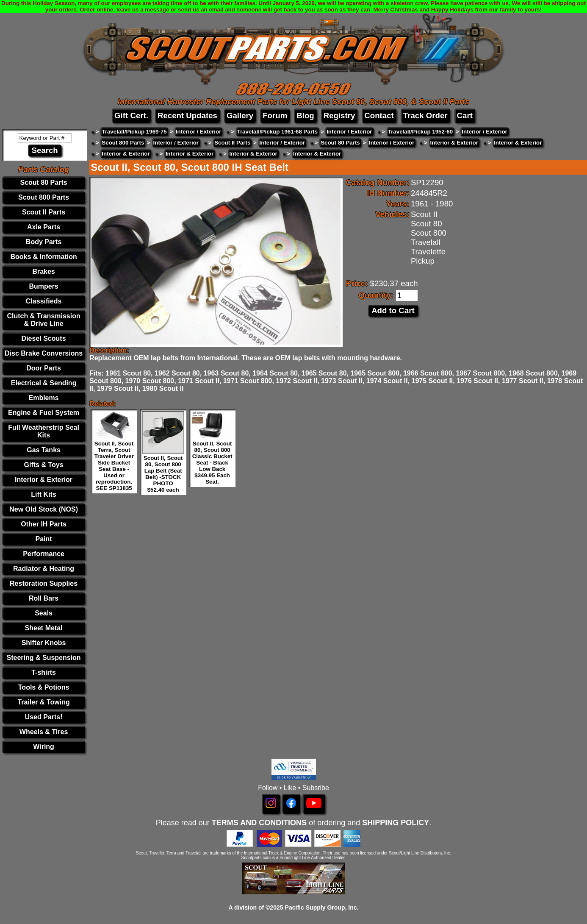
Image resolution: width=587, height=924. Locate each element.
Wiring (44, 747)
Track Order (425, 115)
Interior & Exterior (44, 480)
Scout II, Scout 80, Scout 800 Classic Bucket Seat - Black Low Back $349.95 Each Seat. (212, 463)
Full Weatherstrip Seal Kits (44, 431)
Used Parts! (44, 717)
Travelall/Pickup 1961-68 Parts (277, 132)
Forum (275, 115)
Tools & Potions (44, 687)
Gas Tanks (44, 450)
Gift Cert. (131, 115)
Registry (339, 115)
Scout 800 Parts (44, 197)
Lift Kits (44, 494)
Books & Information (43, 257)
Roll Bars (44, 598)
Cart (465, 115)
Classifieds (44, 301)
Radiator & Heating (44, 569)
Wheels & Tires (44, 732)
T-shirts (44, 672)
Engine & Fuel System (44, 413)
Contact (379, 115)
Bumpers (43, 286)
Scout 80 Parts (43, 182)
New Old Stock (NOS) (44, 509)
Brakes (43, 271)
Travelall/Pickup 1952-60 (420, 132)
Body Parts (44, 242)
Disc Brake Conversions (44, 353)
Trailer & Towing (43, 702)
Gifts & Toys (44, 465)
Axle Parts (44, 227)
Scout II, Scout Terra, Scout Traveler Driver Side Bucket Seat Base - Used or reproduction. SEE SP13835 (114, 466)
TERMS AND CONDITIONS (259, 823)
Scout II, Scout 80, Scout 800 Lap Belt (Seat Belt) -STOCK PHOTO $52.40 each (163, 474)
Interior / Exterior (198, 132)
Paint (44, 539)
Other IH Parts (44, 524)
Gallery (240, 115)
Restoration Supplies (44, 583)
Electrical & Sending (44, 383)
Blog (305, 115)
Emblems (44, 398)
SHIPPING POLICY (396, 823)
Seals (44, 613)
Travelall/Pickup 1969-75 (134, 132)
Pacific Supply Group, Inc (321, 907)
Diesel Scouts (44, 338)
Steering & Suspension (44, 658)
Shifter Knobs (44, 643)
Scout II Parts (44, 212)
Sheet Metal (44, 628)
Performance (44, 554)
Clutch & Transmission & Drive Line (43, 320)
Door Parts (44, 368)
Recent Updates (187, 115)
